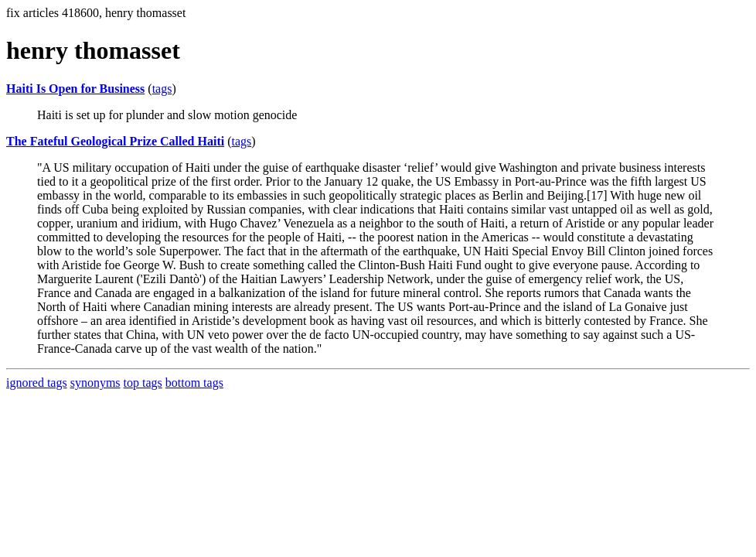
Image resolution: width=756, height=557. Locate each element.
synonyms (95, 383)
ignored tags (37, 383)
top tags (143, 383)
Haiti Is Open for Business (75, 89)
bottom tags (194, 383)
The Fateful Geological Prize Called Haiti (115, 141)
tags (162, 89)
